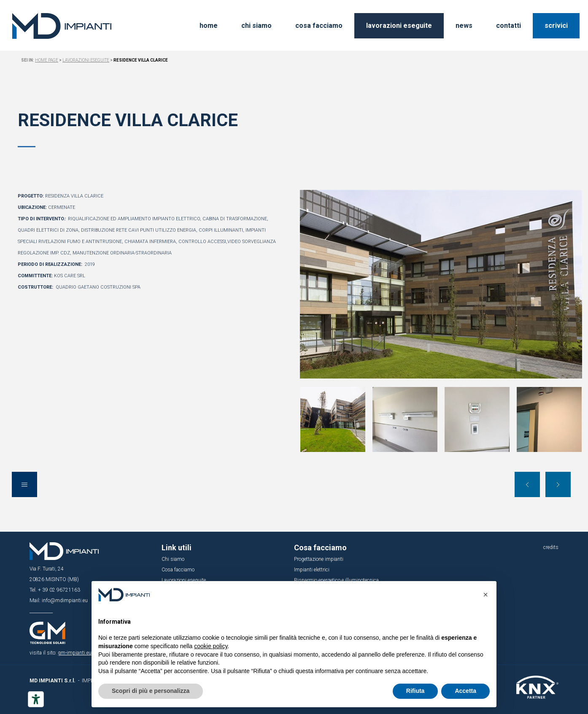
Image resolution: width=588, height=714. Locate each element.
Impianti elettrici (312, 570)
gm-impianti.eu (75, 653)
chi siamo (256, 26)
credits (551, 547)
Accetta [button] (465, 691)
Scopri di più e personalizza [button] (151, 691)
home (209, 26)
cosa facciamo (319, 26)
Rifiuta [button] (415, 691)
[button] (486, 595)
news (464, 26)
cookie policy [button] (211, 646)
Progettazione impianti (319, 559)
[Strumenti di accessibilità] (36, 699)
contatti (508, 26)
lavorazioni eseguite (399, 26)
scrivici (556, 26)
